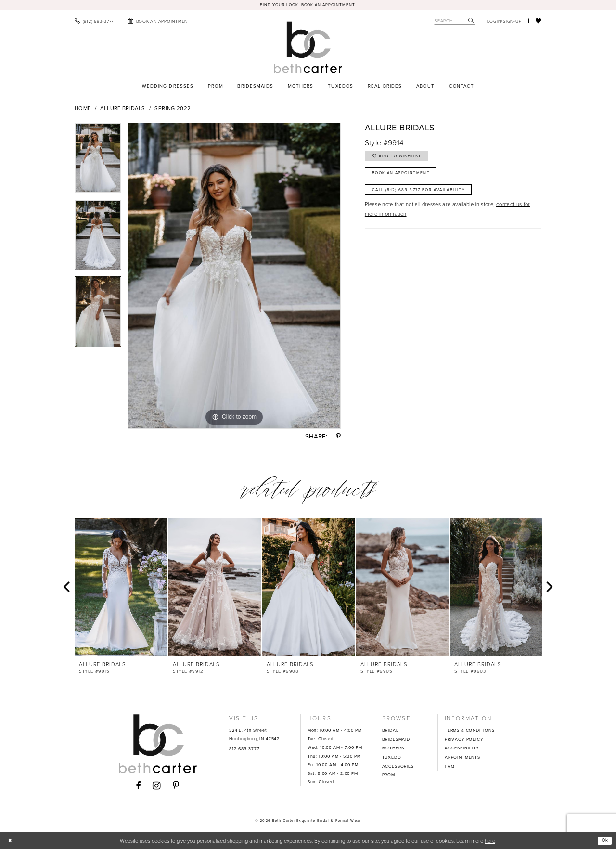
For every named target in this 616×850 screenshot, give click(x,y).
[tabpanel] (98, 162)
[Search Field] (455, 21)
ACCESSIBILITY (462, 749)
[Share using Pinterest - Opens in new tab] (338, 437)
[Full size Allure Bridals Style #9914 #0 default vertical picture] (234, 277)
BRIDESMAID (396, 740)
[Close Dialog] (11, 841)
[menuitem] (94, 21)
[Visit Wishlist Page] (539, 21)
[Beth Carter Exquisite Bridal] (308, 48)
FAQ (449, 767)
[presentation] (121, 587)
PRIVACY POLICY (464, 740)
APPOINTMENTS (462, 758)
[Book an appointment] (159, 21)
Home (83, 109)
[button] (504, 21)
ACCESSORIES (398, 767)
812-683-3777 (244, 749)
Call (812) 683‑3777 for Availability (428, 198)
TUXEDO (392, 758)
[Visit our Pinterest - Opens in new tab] (176, 787)
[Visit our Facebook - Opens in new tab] (138, 787)
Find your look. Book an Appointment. (308, 5)
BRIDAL (391, 731)
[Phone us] (94, 21)
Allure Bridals (122, 109)
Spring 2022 (173, 109)
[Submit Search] (471, 21)
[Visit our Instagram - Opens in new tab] (157, 787)
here (490, 841)
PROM (389, 776)
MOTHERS (393, 749)
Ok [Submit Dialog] (604, 841)
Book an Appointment (407, 178)
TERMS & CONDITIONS (470, 731)
